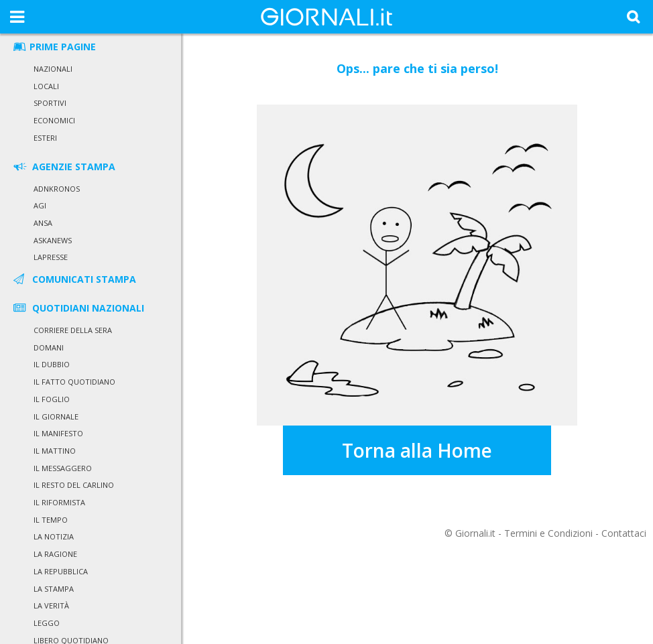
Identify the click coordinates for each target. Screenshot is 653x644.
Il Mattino (55, 451)
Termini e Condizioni (548, 533)
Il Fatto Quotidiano (74, 382)
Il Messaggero (63, 468)
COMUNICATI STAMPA (74, 279)
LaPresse (51, 257)
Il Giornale (56, 416)
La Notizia (54, 536)
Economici (54, 120)
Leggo (47, 623)
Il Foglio (52, 399)
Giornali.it (475, 533)
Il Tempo (51, 520)
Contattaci (624, 533)
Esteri (45, 138)
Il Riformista (59, 502)
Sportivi (50, 103)
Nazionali (53, 69)
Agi (40, 205)
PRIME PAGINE (54, 47)
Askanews (53, 240)
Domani (49, 347)
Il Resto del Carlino (74, 485)
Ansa (43, 223)
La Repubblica (61, 571)
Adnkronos (57, 189)
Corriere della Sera (73, 330)
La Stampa (54, 589)
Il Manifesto (58, 433)
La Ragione (55, 554)
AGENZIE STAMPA (63, 167)
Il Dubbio (52, 364)
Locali (46, 86)
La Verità (51, 605)
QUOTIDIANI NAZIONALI (78, 308)
